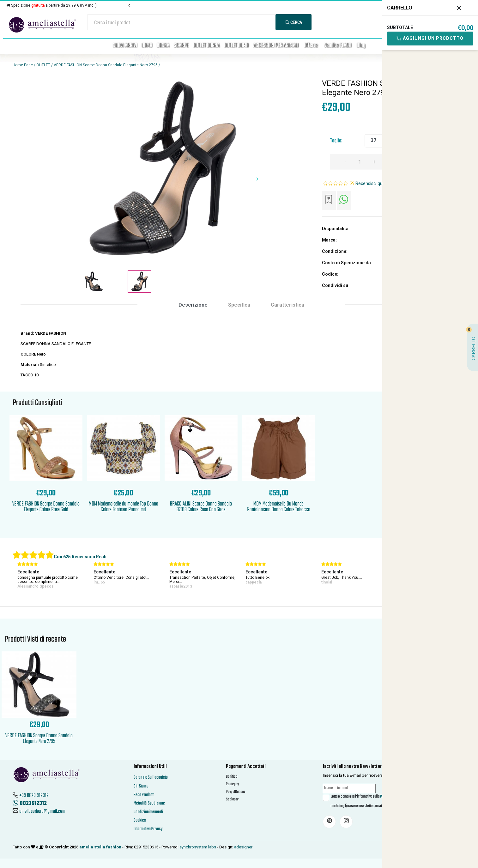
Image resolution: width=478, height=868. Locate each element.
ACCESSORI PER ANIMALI (276, 46)
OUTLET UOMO (236, 46)
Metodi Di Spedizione (149, 803)
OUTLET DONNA (206, 46)
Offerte (311, 46)
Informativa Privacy (148, 829)
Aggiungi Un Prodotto (430, 38)
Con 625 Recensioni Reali (80, 557)
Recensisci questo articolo (381, 183)
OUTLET (43, 65)
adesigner (243, 847)
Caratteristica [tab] (287, 305)
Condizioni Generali (148, 812)
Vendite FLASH (338, 46)
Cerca (293, 22)
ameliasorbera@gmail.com (42, 811)
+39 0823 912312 (34, 796)
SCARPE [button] (181, 46)
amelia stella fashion (100, 847)
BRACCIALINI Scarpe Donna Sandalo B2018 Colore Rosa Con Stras (201, 507)
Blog (361, 46)
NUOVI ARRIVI (125, 46)
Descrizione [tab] (193, 305)
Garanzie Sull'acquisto (151, 778)
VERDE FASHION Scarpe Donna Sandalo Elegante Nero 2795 (106, 65)
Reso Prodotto (144, 795)
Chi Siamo (141, 786)
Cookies (140, 820)
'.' (39, 655)
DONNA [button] (163, 46)
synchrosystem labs (198, 847)
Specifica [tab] (239, 305)
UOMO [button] (147, 46)
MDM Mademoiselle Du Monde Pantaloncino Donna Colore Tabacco (279, 507)
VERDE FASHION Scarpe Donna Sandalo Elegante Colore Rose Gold (46, 507)
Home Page (23, 65)
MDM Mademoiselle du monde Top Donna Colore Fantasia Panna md (124, 507)
